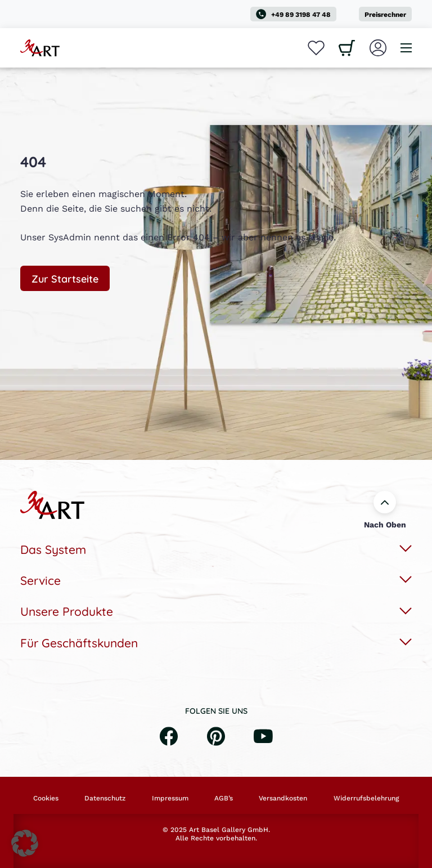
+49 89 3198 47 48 (293, 14)
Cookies (46, 798)
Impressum (170, 798)
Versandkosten (283, 798)
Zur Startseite (65, 278)
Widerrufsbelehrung (366, 798)
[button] (25, 843)
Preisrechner (385, 14)
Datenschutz (105, 798)
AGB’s (224, 798)
